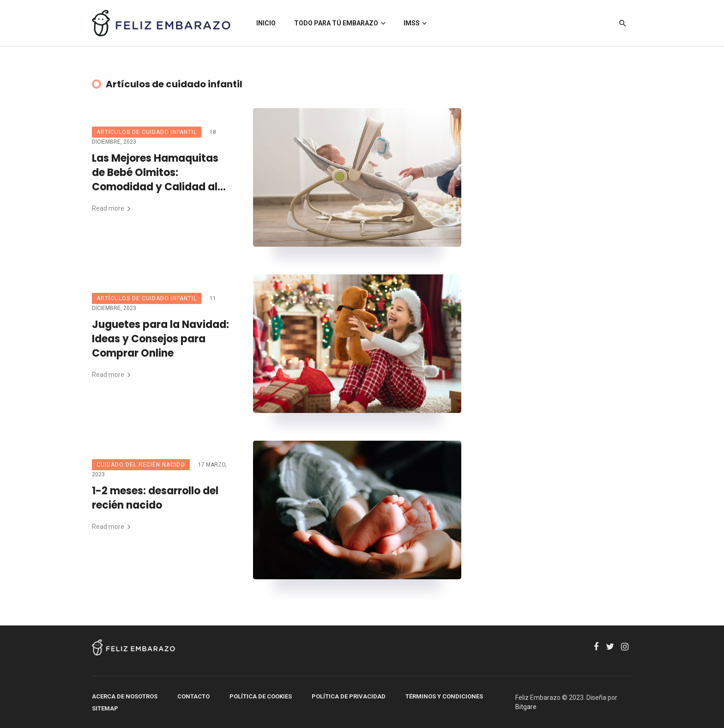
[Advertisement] (570, 247)
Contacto (193, 696)
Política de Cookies (261, 696)
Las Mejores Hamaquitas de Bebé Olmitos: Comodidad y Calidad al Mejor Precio (155, 173)
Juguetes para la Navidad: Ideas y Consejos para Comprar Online (160, 339)
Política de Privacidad (349, 696)
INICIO (266, 23)
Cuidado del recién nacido (141, 465)
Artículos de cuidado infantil (147, 132)
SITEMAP (105, 708)
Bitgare (526, 707)
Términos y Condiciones (444, 696)
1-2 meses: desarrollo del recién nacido (155, 498)
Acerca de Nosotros (125, 696)
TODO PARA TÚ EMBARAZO (336, 23)
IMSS (412, 23)
